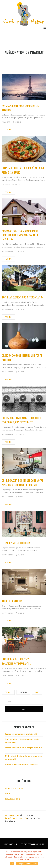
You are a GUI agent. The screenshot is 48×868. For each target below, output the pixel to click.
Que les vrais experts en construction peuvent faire (22, 764)
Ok (12, 864)
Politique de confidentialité (27, 864)
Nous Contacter (11, 844)
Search (24, 709)
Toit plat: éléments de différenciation (23, 297)
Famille (8, 794)
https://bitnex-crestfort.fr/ (16, 818)
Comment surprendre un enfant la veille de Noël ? (21, 734)
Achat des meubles (12, 601)
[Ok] (45, 858)
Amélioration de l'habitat (14, 789)
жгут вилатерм (12, 815)
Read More (9, 130)
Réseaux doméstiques (13, 799)
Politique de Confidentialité (32, 844)
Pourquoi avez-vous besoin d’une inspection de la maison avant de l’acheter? (20, 235)
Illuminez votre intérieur (16, 543)
